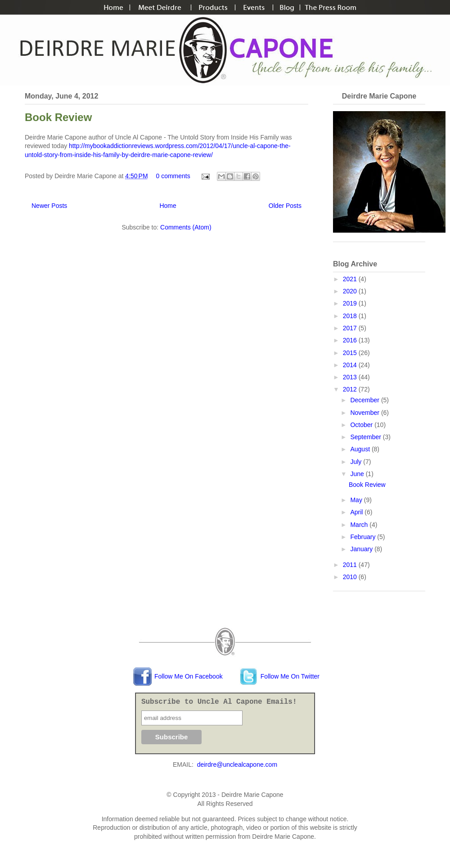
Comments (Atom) (186, 227)
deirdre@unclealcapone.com (237, 765)
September (366, 437)
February (364, 537)
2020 (351, 291)
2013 (351, 377)
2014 (351, 365)
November (365, 413)
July (357, 462)
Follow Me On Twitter (279, 676)
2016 (351, 340)
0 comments (173, 176)
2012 (351, 389)
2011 (351, 565)
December (365, 400)
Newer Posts (49, 206)
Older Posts (285, 206)
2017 (351, 328)
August (361, 449)
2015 (351, 353)
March (360, 525)
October (362, 425)
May (357, 500)
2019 (351, 303)
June (358, 474)
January (362, 549)
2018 (351, 316)
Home (168, 206)
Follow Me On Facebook (178, 676)
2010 (351, 577)
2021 (351, 279)
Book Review (58, 117)
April (357, 512)
